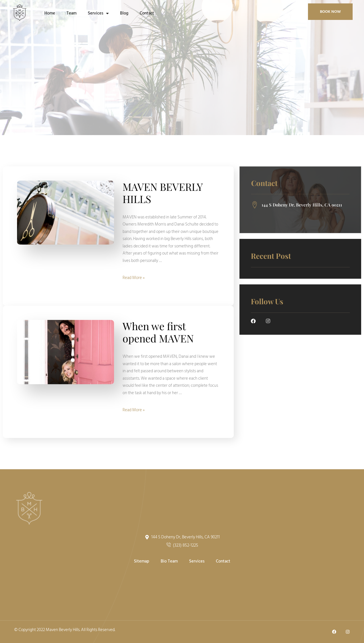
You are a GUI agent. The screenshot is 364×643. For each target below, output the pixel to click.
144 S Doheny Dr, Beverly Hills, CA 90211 (297, 205)
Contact (147, 13)
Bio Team (169, 561)
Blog (124, 13)
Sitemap (142, 561)
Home (50, 13)
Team (72, 13)
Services (98, 14)
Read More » (134, 278)
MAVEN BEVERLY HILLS (163, 193)
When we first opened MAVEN (158, 332)
